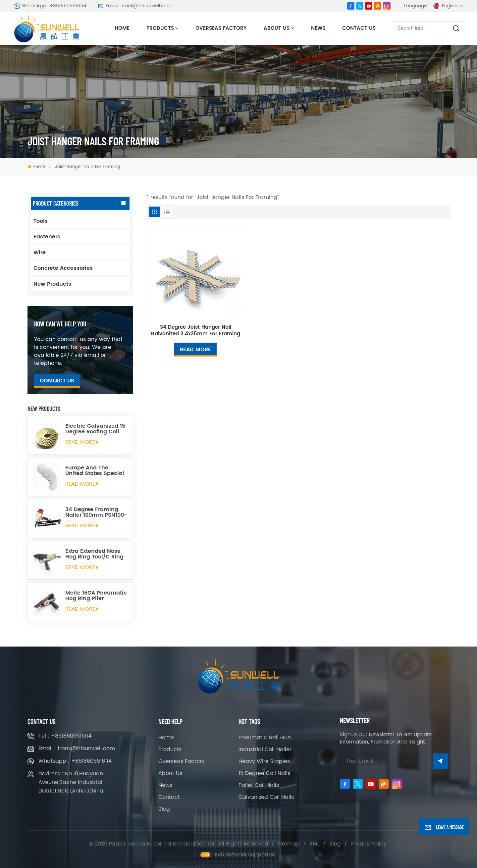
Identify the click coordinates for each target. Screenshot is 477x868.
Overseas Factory (221, 28)
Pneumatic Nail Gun (265, 738)
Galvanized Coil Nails (266, 797)
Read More (195, 350)
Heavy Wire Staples (264, 761)
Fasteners (47, 237)
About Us (277, 28)
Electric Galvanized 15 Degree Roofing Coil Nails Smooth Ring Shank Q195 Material (95, 429)
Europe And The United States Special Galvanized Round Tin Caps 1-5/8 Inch (95, 471)
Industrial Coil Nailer (265, 749)
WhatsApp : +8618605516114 (51, 6)
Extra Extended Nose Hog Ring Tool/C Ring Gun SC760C (94, 554)
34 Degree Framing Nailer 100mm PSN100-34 (96, 512)
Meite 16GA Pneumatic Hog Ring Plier (96, 596)
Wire (40, 253)
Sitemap (289, 844)
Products (160, 28)
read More (82, 442)
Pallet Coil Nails (259, 785)
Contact (169, 797)
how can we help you (60, 324)
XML (315, 844)
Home (122, 28)
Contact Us (359, 28)
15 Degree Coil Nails (264, 773)
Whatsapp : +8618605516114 (75, 761)
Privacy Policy (369, 844)
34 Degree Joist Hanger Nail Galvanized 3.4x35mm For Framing (195, 331)
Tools (41, 221)
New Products (52, 284)
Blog (164, 809)
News (318, 28)
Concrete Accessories (63, 268)
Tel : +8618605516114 (65, 736)
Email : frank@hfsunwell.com (134, 6)
